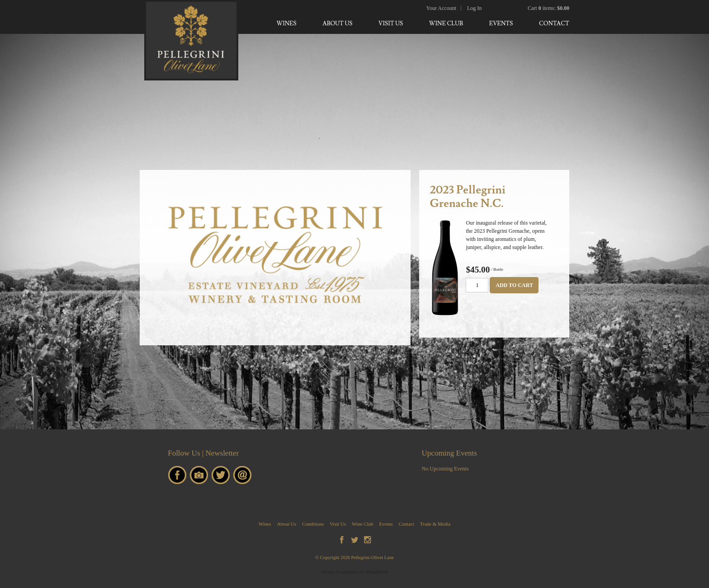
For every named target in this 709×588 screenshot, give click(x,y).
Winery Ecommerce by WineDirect (354, 572)
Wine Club (446, 24)
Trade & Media (435, 524)
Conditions (313, 524)
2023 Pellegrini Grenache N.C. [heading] (467, 197)
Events (501, 24)
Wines (286, 24)
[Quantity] (477, 285)
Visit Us (391, 24)
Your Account (441, 8)
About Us (337, 24)
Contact (554, 24)
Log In (474, 8)
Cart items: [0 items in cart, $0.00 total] (548, 8)
